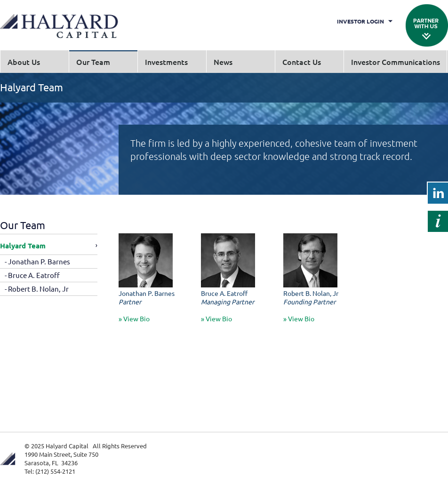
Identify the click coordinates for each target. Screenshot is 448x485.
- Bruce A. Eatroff (32, 275)
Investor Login (360, 21)
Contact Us (302, 62)
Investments (166, 62)
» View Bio (134, 318)
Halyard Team (23, 246)
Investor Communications (396, 62)
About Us (24, 62)
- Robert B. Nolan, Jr (37, 289)
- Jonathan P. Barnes (37, 261)
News (223, 62)
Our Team (93, 62)
